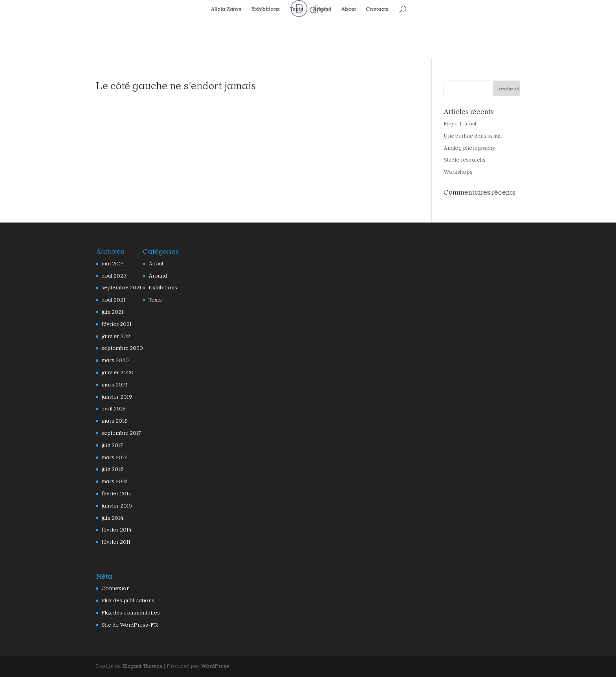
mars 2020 (113, 360)
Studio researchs (462, 160)
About (347, 9)
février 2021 (115, 324)
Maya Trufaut (459, 124)
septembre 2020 (119, 348)
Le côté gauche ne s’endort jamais (165, 86)
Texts (296, 9)
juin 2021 (112, 312)
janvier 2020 (115, 373)
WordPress (203, 666)
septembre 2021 (119, 288)
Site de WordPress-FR (126, 625)
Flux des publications (125, 601)
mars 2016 (113, 481)
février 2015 (115, 494)
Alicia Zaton (228, 9)
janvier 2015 (115, 506)
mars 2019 (113, 385)
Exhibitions (266, 9)
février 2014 (115, 530)
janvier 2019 (115, 397)
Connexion (113, 588)
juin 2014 (112, 518)
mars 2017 (113, 457)
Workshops (456, 172)
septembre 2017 (119, 433)
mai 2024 (112, 264)
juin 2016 (112, 469)
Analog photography (466, 148)
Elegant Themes (138, 666)
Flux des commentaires (127, 613)
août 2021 (112, 300)
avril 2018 (113, 409)
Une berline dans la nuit (470, 136)
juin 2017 (112, 445)
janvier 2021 (115, 336)
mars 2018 (113, 421)
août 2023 (112, 276)
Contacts (375, 9)
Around (321, 9)
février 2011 (115, 542)
